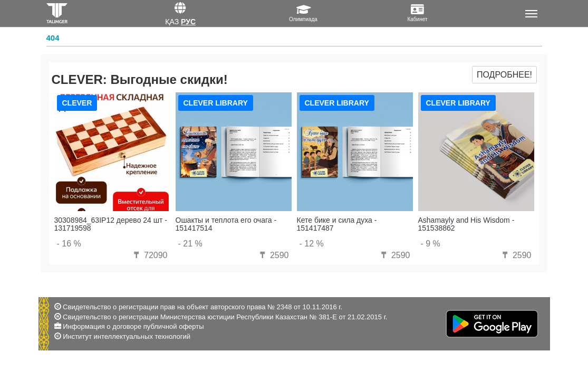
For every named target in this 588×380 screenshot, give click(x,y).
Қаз (172, 22)
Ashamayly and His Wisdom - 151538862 (466, 224)
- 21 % (190, 244)
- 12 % (312, 244)
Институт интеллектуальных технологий (127, 336)
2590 (273, 255)
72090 (150, 255)
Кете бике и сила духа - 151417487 (337, 224)
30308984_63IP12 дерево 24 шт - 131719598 (111, 224)
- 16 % (69, 244)
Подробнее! (504, 75)
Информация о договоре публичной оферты (133, 326)
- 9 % (431, 244)
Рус (188, 22)
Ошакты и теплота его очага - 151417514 (226, 224)
